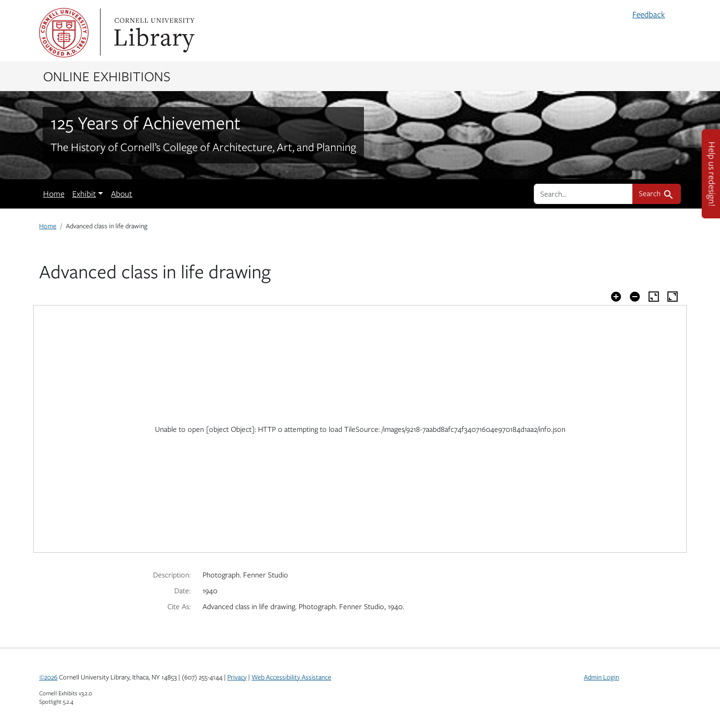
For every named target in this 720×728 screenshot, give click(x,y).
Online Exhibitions (107, 76)
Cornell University (64, 33)
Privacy (237, 677)
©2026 (48, 677)
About (122, 194)
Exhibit (84, 194)
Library (153, 33)
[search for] (583, 194)
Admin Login (601, 677)
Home (54, 194)
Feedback (649, 14)
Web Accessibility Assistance (291, 677)
